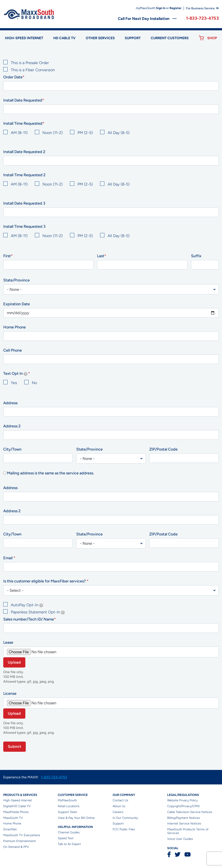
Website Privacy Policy (182, 800)
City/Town (12, 449)
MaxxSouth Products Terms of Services (188, 831)
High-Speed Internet (18, 800)
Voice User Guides (180, 839)
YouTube (187, 854)
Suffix (196, 256)
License (10, 693)
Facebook (169, 854)
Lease (8, 642)
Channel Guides (69, 832)
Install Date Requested (23, 100)
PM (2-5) (85, 133)
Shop (212, 38)
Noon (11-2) (53, 133)
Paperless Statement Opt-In (38, 612)
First (7, 256)
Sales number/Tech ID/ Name (29, 619)
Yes (14, 383)
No (34, 383)
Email (8, 558)
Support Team (67, 812)
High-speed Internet (24, 38)
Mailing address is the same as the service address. (50, 473)
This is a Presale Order (30, 63)
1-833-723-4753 (202, 18)
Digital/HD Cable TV (17, 806)
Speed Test (66, 838)
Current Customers (170, 38)
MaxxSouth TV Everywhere (22, 835)
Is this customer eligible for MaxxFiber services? (45, 581)
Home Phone (15, 327)
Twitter (177, 854)
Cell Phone (13, 350)
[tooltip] (26, 374)
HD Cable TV (64, 38)
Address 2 (12, 426)
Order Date (13, 77)
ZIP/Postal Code (163, 449)
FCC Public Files (124, 829)
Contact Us (120, 800)
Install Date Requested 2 (24, 152)
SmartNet (10, 829)
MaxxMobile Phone (16, 812)
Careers (118, 812)
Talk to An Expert (69, 844)
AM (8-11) (19, 133)
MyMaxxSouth (67, 800)
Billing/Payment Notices (184, 818)
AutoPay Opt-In (27, 605)
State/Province (16, 280)
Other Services (100, 38)
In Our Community (125, 818)
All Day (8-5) (119, 133)
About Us (119, 806)
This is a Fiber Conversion (33, 70)
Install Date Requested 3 (24, 203)
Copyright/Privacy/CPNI (183, 806)
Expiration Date (17, 304)
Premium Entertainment (19, 841)
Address (10, 403)
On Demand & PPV (16, 847)
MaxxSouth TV (13, 818)
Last (101, 256)
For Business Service (200, 8)
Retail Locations (69, 806)
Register (176, 8)
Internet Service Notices (184, 824)
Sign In (161, 8)
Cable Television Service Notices (190, 812)
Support (133, 38)
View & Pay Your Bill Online (76, 818)
